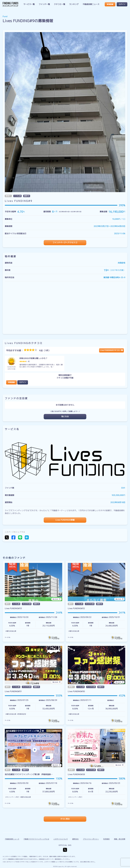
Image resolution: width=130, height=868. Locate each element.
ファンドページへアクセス (64, 243)
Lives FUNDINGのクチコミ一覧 (111, 350)
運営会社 (75, 839)
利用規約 (106, 839)
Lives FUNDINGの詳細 (65, 520)
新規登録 (110, 4)
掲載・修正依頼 (120, 839)
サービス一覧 (29, 4)
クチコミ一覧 (60, 4)
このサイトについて (61, 839)
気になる (65, 417)
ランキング (74, 4)
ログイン (122, 4)
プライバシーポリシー (91, 839)
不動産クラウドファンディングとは (36, 839)
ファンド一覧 (44, 4)
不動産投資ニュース (91, 4)
